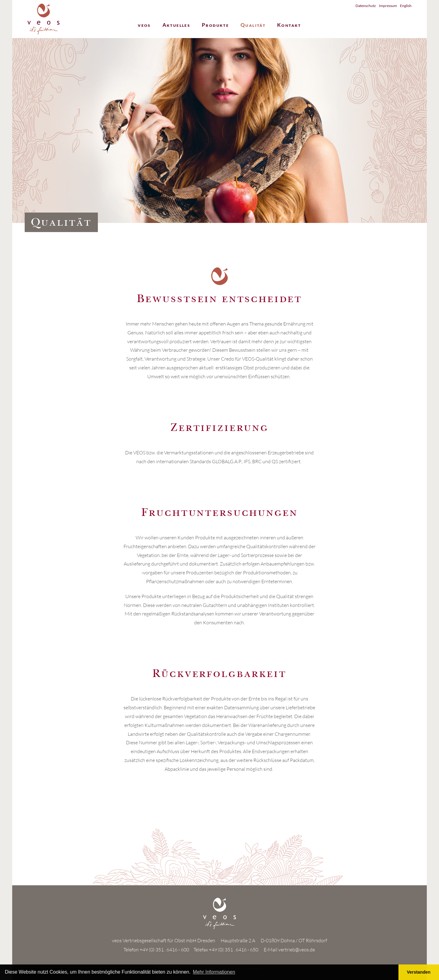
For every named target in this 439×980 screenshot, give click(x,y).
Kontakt (289, 25)
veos (144, 25)
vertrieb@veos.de (297, 950)
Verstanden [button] (419, 972)
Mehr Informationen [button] (214, 972)
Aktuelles (177, 25)
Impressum (388, 6)
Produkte (215, 25)
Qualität (253, 25)
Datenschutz (366, 6)
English (406, 6)
